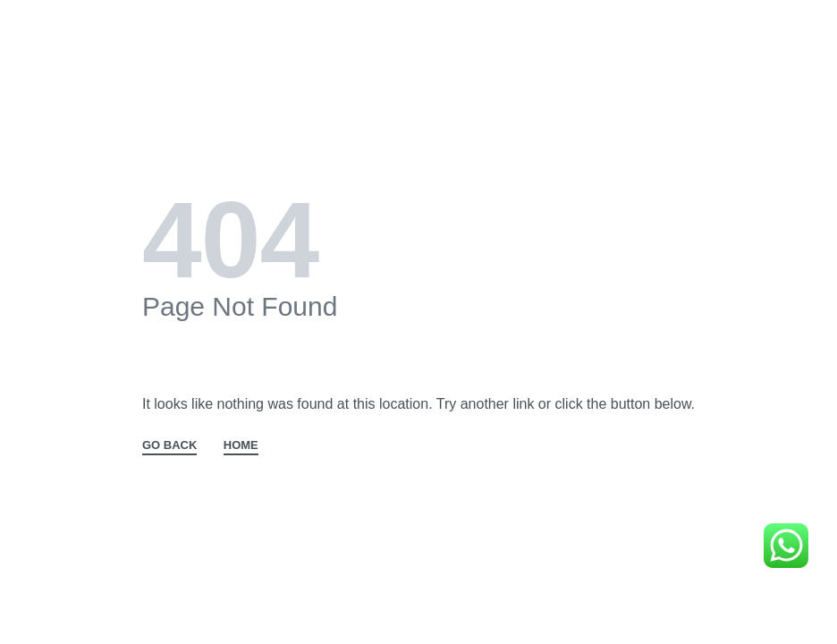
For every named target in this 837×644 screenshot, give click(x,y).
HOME (241, 445)
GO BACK (169, 445)
